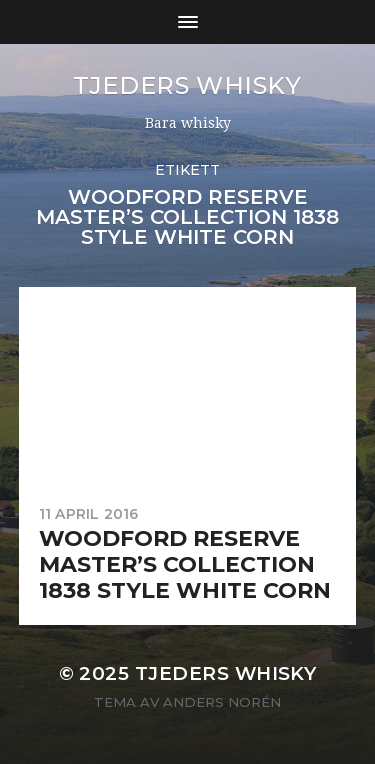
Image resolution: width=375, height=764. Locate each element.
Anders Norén (222, 702)
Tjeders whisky (187, 85)
